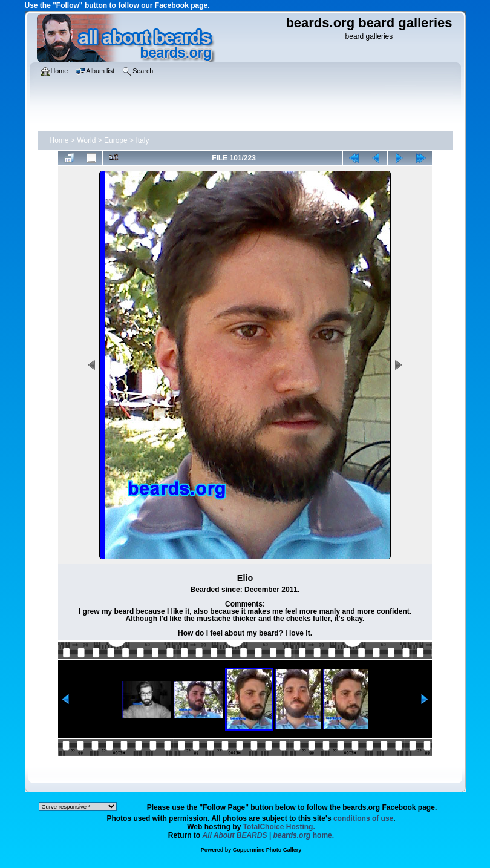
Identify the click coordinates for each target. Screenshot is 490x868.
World (86, 140)
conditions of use (363, 818)
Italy (142, 140)
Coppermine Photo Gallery (267, 850)
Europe (116, 140)
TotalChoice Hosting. (279, 827)
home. (269, 835)
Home (59, 140)
